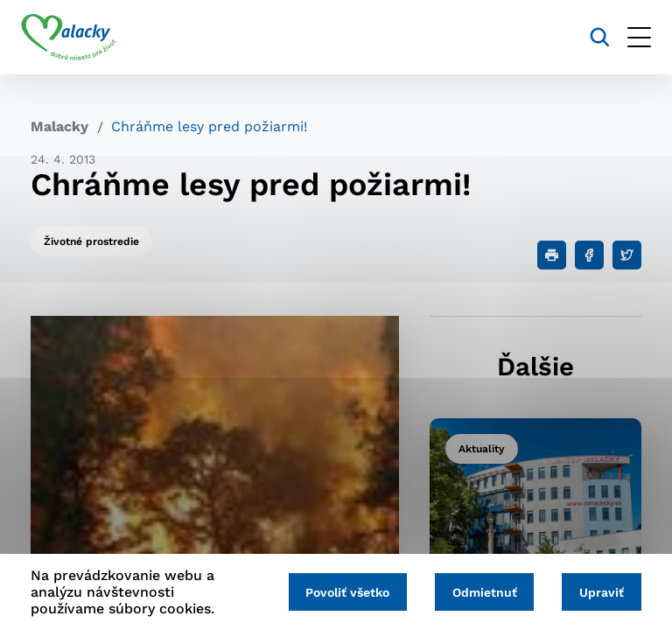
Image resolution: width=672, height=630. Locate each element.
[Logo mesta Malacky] (78, 38)
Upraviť (600, 592)
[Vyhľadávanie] (590, 37)
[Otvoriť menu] (630, 37)
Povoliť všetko (338, 592)
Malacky (59, 126)
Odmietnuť (479, 592)
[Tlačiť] (552, 255)
